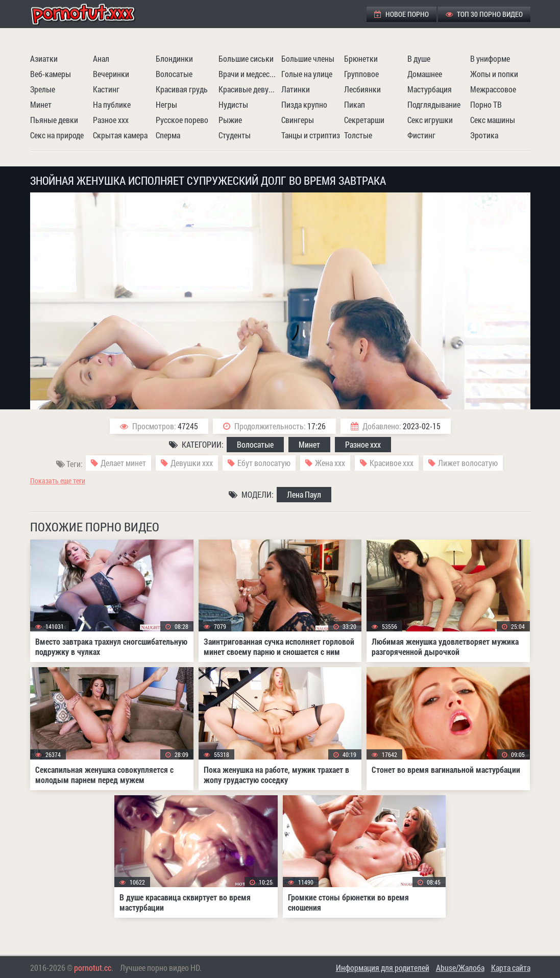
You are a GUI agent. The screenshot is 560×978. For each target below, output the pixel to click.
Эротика (484, 135)
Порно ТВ (486, 104)
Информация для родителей (383, 968)
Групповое (361, 74)
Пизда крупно (304, 104)
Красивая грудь (182, 89)
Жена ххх (330, 463)
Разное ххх (111, 120)
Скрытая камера (120, 135)
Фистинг (421, 135)
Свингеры (298, 120)
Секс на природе (57, 135)
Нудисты (233, 104)
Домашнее (425, 74)
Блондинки (174, 58)
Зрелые (43, 89)
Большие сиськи (246, 58)
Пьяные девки (54, 120)
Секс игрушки (430, 120)
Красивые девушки (249, 89)
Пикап (355, 104)
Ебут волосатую (264, 463)
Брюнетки (361, 58)
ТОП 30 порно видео (484, 14)
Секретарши (364, 120)
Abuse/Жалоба (460, 968)
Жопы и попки (494, 74)
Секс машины (493, 120)
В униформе (490, 58)
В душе (419, 58)
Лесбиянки (362, 89)
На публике (112, 104)
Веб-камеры (51, 74)
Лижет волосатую (468, 463)
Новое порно (401, 14)
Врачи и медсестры (249, 74)
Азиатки (44, 58)
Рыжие (230, 120)
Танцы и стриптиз (311, 135)
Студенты (235, 135)
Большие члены (308, 58)
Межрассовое (493, 89)
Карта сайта (511, 968)
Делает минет (123, 463)
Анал (101, 58)
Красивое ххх (392, 463)
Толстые (358, 135)
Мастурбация (430, 89)
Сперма (168, 135)
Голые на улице (307, 74)
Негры (166, 104)
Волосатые (174, 74)
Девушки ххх (192, 463)
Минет (41, 104)
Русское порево (182, 120)
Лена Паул (304, 494)
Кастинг (106, 89)
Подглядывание (434, 104)
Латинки (296, 89)
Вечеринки (111, 74)
